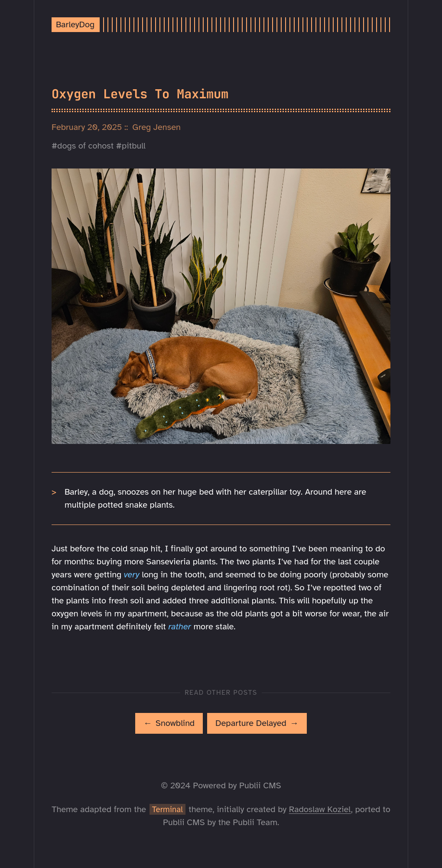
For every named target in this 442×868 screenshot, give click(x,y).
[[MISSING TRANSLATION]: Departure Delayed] (257, 723)
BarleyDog (75, 24)
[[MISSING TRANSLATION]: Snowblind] (169, 723)
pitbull (134, 146)
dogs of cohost (85, 146)
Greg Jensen (156, 127)
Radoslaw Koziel (320, 809)
